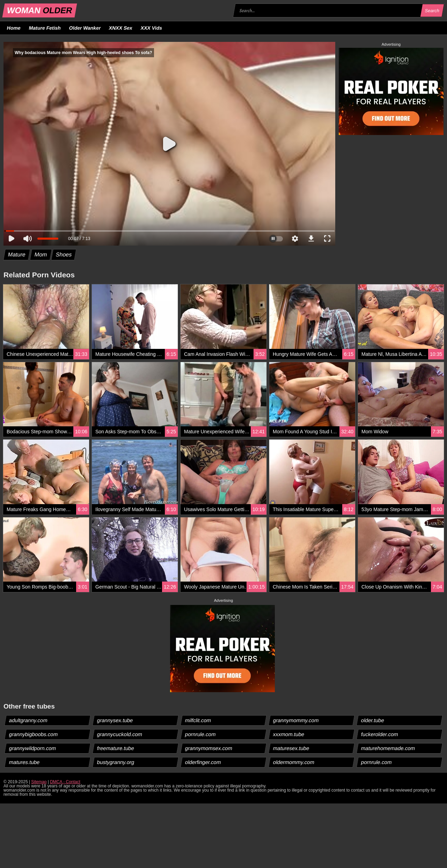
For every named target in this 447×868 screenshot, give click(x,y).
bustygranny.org (116, 762)
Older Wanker (85, 28)
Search (432, 11)
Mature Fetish (45, 28)
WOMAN (40, 10)
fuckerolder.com (380, 734)
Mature (17, 255)
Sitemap (39, 782)
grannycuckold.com (120, 734)
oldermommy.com (294, 762)
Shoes (64, 255)
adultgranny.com (28, 720)
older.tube (373, 720)
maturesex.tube (291, 748)
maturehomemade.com (388, 748)
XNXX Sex (121, 28)
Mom (41, 255)
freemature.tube (116, 748)
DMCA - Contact (65, 782)
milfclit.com (198, 720)
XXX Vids (152, 28)
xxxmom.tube (289, 734)
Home (14, 28)
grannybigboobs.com (34, 734)
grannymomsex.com (209, 748)
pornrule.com (201, 734)
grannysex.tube (115, 720)
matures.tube (25, 762)
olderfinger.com (203, 762)
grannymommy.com (296, 720)
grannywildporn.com (33, 748)
